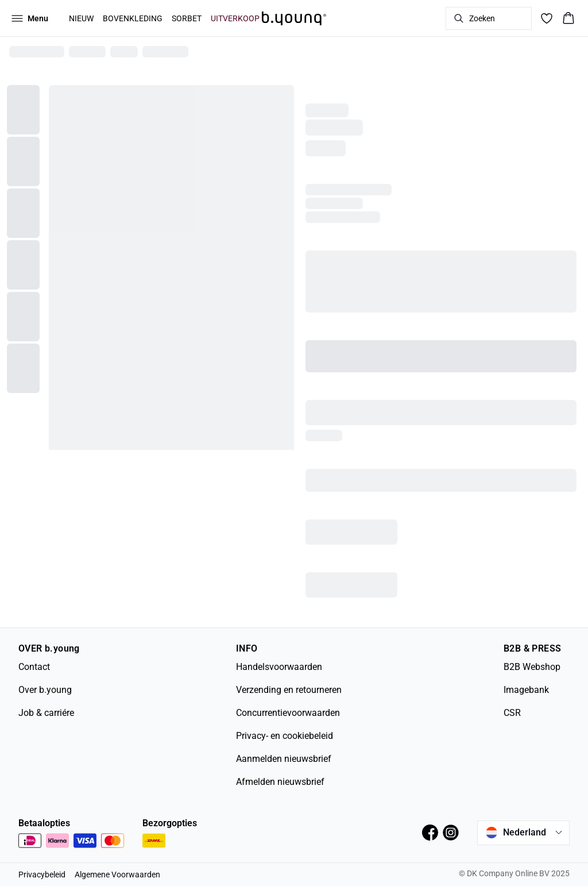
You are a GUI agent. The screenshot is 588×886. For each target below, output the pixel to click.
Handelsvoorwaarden (279, 667)
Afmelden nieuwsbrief (280, 782)
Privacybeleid (42, 875)
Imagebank (526, 690)
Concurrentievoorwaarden (288, 713)
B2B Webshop (532, 667)
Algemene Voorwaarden (117, 875)
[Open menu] (30, 18)
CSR (512, 713)
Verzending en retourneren (289, 690)
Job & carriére (46, 713)
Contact (34, 667)
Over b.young (45, 690)
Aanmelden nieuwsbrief (284, 759)
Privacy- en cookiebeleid (285, 736)
